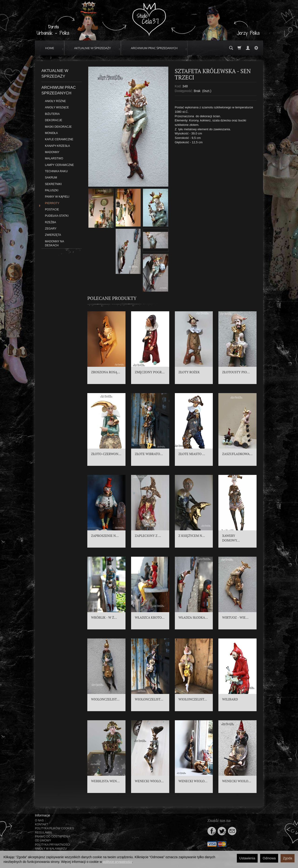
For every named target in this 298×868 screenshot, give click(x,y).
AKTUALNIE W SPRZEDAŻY (93, 48)
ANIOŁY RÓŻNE (55, 101)
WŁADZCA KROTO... (150, 617)
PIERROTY (52, 203)
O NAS (39, 820)
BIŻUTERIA (52, 114)
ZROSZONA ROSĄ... (106, 372)
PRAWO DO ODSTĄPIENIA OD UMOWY (52, 839)
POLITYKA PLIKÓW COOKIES (54, 828)
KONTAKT (41, 824)
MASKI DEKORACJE (58, 127)
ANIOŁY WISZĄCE (57, 107)
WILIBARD (230, 699)
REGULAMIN (43, 833)
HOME (50, 48)
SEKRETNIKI (53, 184)
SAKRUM (51, 178)
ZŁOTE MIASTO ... (192, 454)
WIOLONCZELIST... (105, 699)
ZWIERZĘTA (53, 235)
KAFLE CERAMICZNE (59, 139)
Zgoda (288, 858)
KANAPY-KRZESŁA (57, 146)
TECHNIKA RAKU (56, 171)
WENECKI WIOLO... (149, 781)
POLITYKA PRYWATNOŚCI (52, 845)
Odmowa (269, 858)
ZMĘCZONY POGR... (150, 372)
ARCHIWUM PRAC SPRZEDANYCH (154, 48)
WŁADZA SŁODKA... (193, 617)
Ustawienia (247, 858)
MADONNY (52, 152)
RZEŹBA (51, 222)
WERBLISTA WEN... (105, 781)
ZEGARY (51, 229)
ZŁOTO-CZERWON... (106, 454)
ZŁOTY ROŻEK (189, 372)
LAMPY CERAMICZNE (59, 165)
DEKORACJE (54, 120)
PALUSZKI (52, 190)
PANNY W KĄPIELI (57, 197)
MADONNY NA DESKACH (54, 243)
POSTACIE (52, 209)
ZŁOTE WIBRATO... (149, 454)
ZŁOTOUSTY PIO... (236, 372)
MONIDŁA (51, 133)
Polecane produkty (112, 298)
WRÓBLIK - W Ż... (104, 617)
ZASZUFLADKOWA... (237, 454)
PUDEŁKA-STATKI (57, 216)
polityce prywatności (117, 862)
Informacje (42, 815)
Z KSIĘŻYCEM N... (192, 536)
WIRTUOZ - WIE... (235, 617)
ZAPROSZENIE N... (105, 536)
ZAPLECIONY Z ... (148, 536)
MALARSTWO (54, 158)
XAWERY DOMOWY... (231, 538)
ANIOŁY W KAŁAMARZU (51, 849)
